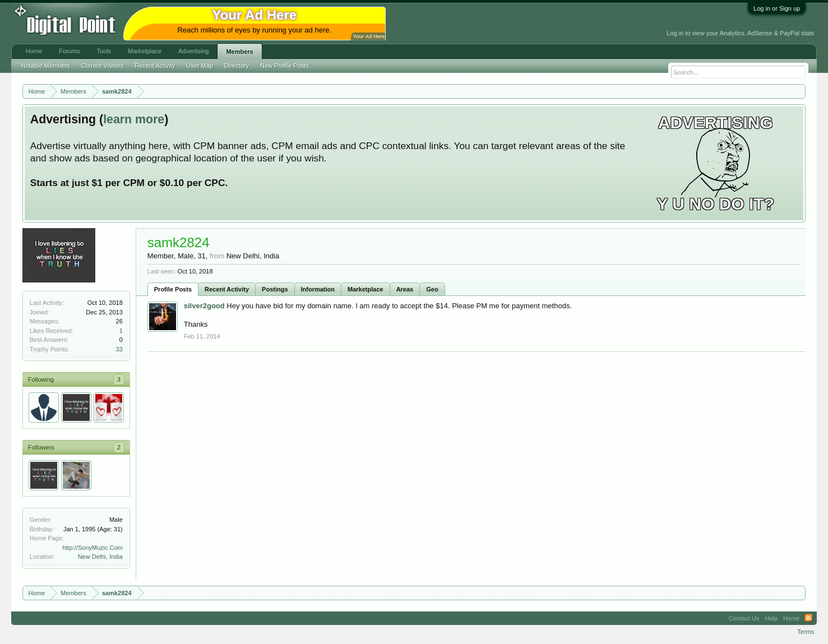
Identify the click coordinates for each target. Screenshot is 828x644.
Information (318, 289)
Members (239, 52)
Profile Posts (173, 289)
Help (771, 618)
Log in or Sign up (777, 8)
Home (34, 51)
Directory (237, 66)
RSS (808, 618)
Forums (69, 51)
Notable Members (46, 66)
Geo (432, 289)
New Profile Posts (285, 66)
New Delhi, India (100, 557)
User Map (200, 66)
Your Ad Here (369, 36)
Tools (104, 51)
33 (119, 349)
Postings (275, 289)
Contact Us (744, 618)
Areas (405, 289)
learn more (134, 119)
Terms (806, 632)
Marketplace (366, 289)
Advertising (193, 51)
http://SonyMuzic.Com (92, 548)
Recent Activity (227, 289)
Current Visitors (103, 66)
